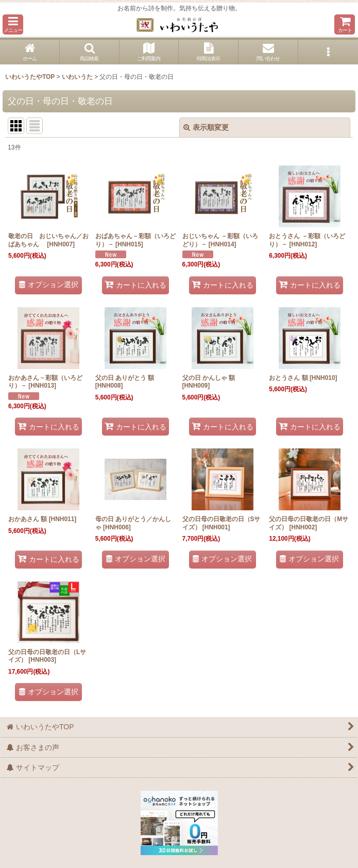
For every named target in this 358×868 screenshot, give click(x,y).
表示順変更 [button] (206, 127)
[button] (13, 24)
